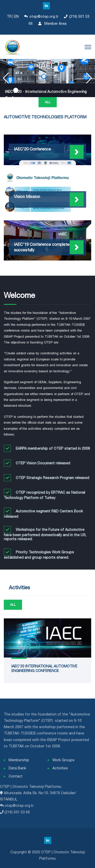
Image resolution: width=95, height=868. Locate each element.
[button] (16, 90)
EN (17, 16)
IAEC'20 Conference (32, 149)
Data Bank (17, 768)
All (48, 102)
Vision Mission (27, 197)
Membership (19, 760)
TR (10, 16)
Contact (16, 776)
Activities (60, 768)
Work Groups (63, 760)
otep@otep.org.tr (44, 16)
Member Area (51, 24)
